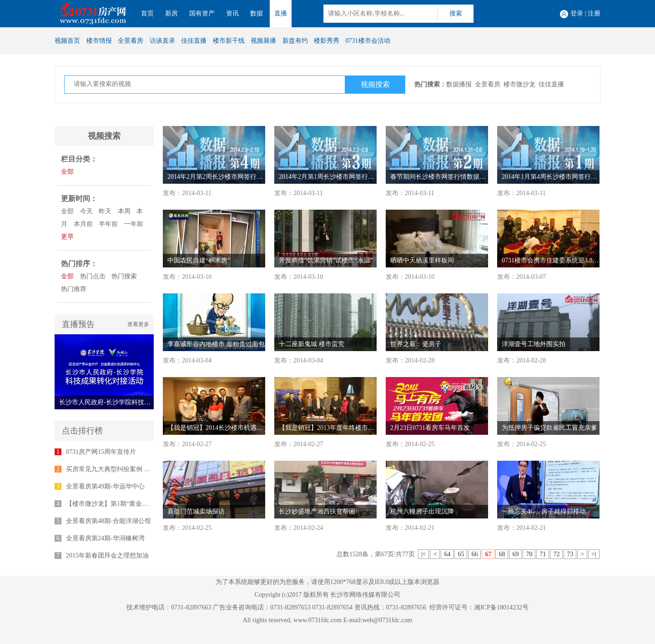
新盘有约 (295, 41)
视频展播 (263, 41)
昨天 (105, 211)
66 (474, 554)
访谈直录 (162, 41)
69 (515, 554)
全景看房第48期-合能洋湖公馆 (108, 521)
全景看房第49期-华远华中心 (105, 486)
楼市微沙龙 (519, 84)
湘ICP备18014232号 (501, 607)
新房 (171, 13)
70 (529, 554)
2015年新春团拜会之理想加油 (107, 556)
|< (424, 554)
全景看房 (131, 41)
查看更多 (138, 324)
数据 (257, 13)
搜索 (456, 13)
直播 (281, 13)
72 (556, 554)
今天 (86, 211)
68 (502, 554)
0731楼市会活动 (368, 41)
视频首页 (67, 41)
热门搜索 (124, 276)
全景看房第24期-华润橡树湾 (105, 538)
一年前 (134, 224)
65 (461, 554)
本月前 (83, 224)
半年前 (108, 224)
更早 (67, 237)
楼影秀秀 (327, 41)
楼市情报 (99, 41)
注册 (594, 13)
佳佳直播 (194, 41)
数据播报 (459, 84)
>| (594, 554)
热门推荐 (74, 289)
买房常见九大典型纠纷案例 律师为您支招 (124, 469)
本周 (124, 211)
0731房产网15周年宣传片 (101, 452)
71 (543, 554)
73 (570, 554)
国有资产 (202, 13)
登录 (577, 13)
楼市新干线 (229, 41)
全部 (67, 172)
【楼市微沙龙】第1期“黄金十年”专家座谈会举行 (134, 504)
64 (447, 554)
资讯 (232, 13)
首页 (147, 13)
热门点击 (93, 276)
